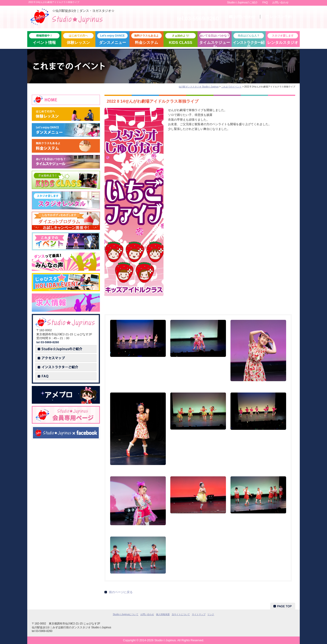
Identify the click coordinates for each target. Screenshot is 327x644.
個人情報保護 (163, 614)
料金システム (146, 39)
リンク (211, 614)
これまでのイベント (231, 87)
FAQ (265, 2)
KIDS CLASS (181, 39)
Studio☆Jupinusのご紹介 (242, 2)
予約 (279, 17)
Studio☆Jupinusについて (126, 614)
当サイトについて (181, 614)
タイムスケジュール (215, 40)
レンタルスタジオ (283, 39)
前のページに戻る (121, 592)
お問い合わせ (280, 2)
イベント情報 (44, 39)
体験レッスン (78, 39)
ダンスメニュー (112, 39)
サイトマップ (199, 614)
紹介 (249, 40)
